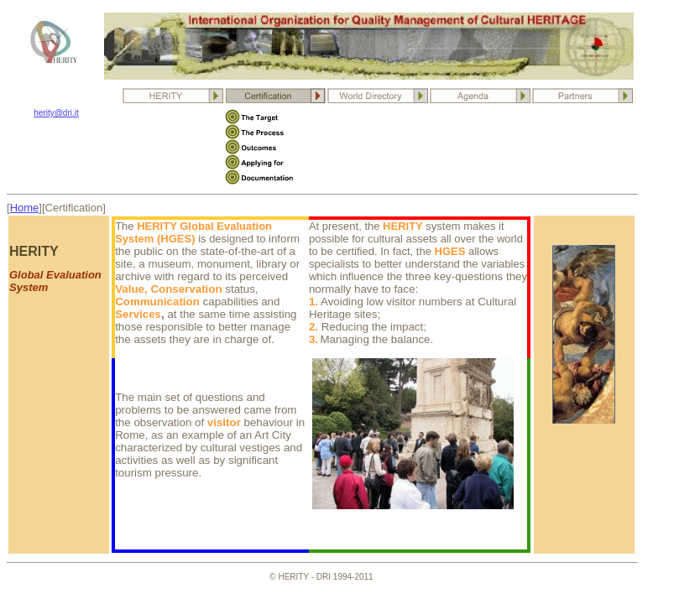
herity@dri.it (56, 113)
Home (25, 208)
